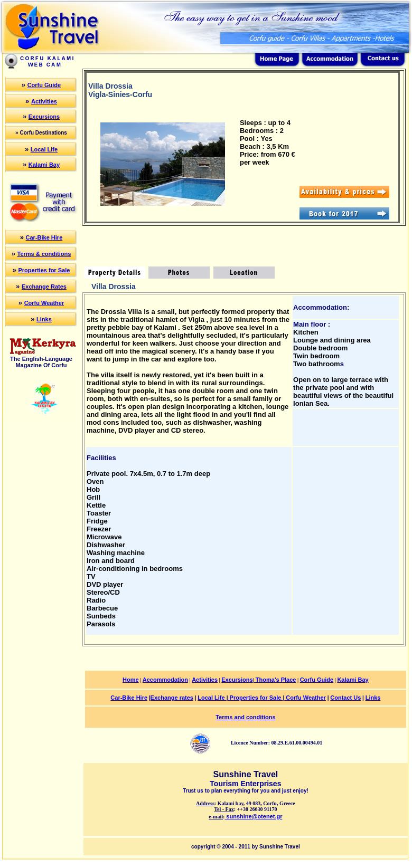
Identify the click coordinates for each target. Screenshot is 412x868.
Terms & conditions (44, 254)
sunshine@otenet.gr (253, 816)
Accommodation (165, 680)
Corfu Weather (44, 303)
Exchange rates (172, 698)
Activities (44, 101)
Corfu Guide (44, 85)
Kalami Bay (44, 165)
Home (131, 680)
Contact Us (345, 698)
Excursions (44, 117)
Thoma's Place (275, 680)
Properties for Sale (44, 270)
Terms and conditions (245, 717)
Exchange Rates (44, 287)
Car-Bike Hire (44, 237)
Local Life (44, 149)
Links (44, 319)
